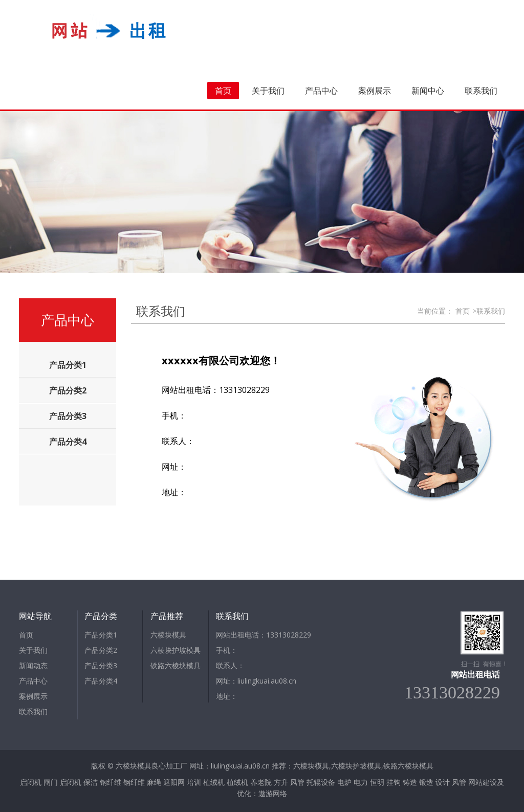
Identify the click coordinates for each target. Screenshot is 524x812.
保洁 (91, 782)
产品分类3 (101, 665)
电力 (361, 782)
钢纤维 (111, 782)
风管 (297, 782)
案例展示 (375, 91)
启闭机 (31, 782)
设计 (443, 782)
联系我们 (481, 91)
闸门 (51, 782)
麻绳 (154, 782)
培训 (194, 782)
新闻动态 (33, 665)
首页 (223, 91)
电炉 (344, 782)
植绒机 (214, 782)
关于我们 (268, 91)
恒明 (377, 782)
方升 (281, 782)
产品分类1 (101, 635)
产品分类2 (101, 650)
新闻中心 (428, 91)
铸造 (410, 782)
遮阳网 (174, 782)
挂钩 (394, 782)
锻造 (426, 782)
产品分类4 (101, 681)
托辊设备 (321, 782)
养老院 (261, 782)
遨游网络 (273, 793)
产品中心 (321, 91)
